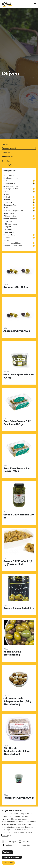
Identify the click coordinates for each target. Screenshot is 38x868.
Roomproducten (10, 235)
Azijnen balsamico (11, 186)
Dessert (6, 194)
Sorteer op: (6, 153)
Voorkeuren (8, 845)
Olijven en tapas (10, 219)
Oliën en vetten (10, 216)
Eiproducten (8, 202)
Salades (7, 238)
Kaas (5, 181)
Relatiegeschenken (11, 178)
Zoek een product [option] (9, 148)
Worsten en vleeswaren (13, 246)
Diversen (7, 208)
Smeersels (9, 229)
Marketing (24, 845)
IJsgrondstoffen (10, 205)
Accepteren (8, 863)
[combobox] (19, 148)
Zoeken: (5, 144)
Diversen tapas (11, 224)
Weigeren (7, 852)
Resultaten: (6, 161)
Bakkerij (7, 197)
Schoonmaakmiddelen (12, 243)
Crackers (8, 221)
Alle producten (9, 175)
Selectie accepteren (12, 857)
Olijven (8, 227)
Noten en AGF (9, 213)
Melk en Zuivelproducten (13, 210)
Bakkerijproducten (11, 189)
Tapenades (9, 232)
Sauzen (6, 240)
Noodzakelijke (9, 842)
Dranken (7, 200)
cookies (5, 835)
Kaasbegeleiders (10, 183)
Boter (6, 192)
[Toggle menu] (35, 4)
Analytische (25, 842)
